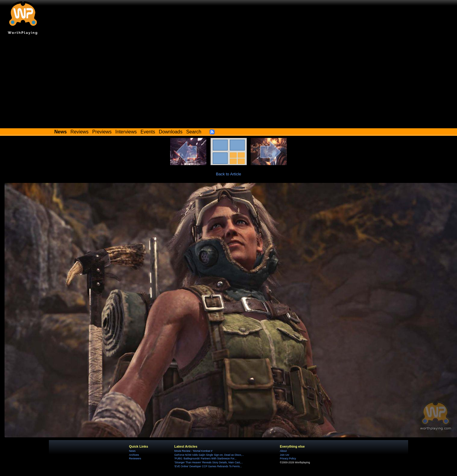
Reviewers (135, 458)
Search (194, 132)
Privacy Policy (288, 458)
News (132, 451)
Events (148, 132)
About (283, 451)
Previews (102, 132)
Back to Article (229, 174)
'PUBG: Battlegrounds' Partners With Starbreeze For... (205, 458)
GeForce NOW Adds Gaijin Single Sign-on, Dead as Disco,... (209, 455)
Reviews (80, 132)
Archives (134, 455)
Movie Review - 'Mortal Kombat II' (194, 451)
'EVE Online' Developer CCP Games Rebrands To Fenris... (208, 466)
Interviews (126, 132)
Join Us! (285, 455)
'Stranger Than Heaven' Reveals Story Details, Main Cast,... (209, 462)
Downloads (171, 132)
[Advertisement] (229, 83)
